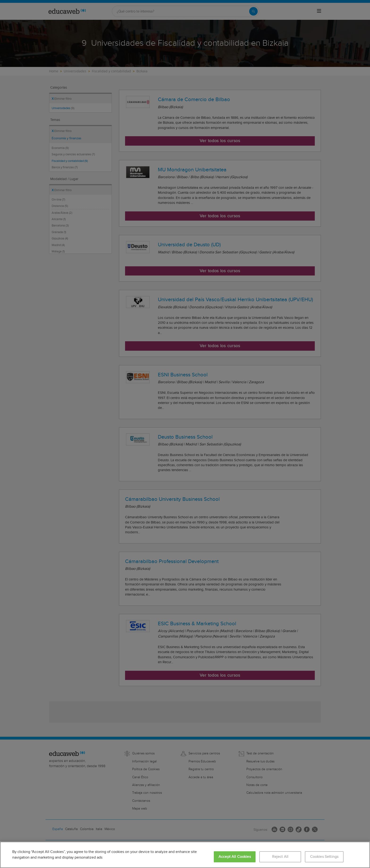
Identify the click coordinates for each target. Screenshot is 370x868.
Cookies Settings (324, 857)
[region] (185, 855)
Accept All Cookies (235, 857)
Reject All (280, 857)
